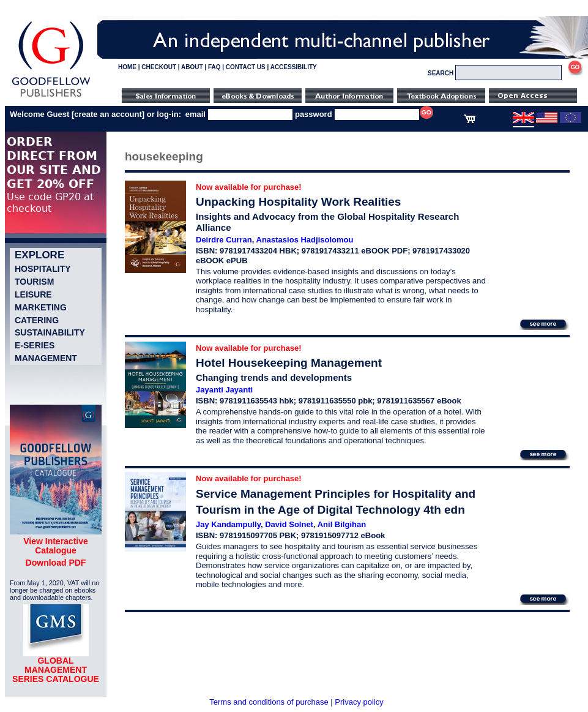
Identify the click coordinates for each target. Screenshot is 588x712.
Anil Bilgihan (342, 524)
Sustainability (50, 332)
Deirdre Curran (224, 240)
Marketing (41, 307)
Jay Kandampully (228, 524)
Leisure (33, 294)
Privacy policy (359, 702)
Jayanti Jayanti (224, 390)
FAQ (214, 67)
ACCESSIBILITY (294, 67)
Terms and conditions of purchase (269, 702)
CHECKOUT (159, 67)
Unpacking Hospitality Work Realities (298, 202)
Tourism (34, 282)
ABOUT (192, 67)
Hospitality (43, 269)
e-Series (35, 345)
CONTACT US (246, 67)
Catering (37, 320)
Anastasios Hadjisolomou (305, 240)
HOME (127, 67)
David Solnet (289, 524)
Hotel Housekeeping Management (289, 363)
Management (46, 358)
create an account (108, 114)
